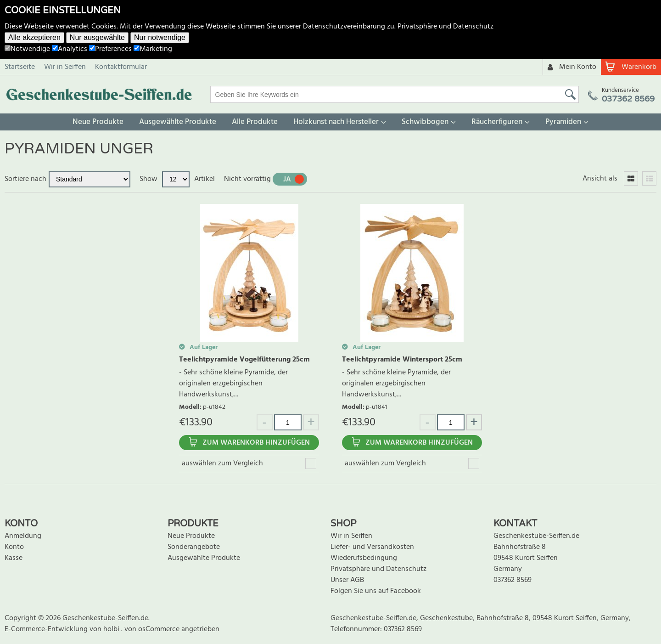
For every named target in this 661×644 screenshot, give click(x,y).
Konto (14, 547)
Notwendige (27, 49)
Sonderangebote (194, 547)
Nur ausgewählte (97, 37)
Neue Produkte (98, 122)
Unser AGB (347, 580)
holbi (112, 629)
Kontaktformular (121, 67)
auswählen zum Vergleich (222, 463)
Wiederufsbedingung (364, 558)
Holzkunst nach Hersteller (336, 122)
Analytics (70, 49)
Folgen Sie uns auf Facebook (376, 591)
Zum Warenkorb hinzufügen (256, 443)
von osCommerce (153, 629)
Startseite (20, 67)
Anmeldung (23, 536)
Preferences (110, 49)
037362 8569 (513, 580)
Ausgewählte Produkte (178, 122)
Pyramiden (563, 122)
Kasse (14, 558)
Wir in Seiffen (65, 67)
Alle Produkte (255, 122)
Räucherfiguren (497, 122)
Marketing (153, 49)
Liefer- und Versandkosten (372, 547)
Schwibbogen (425, 122)
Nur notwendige (160, 37)
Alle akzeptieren (34, 37)
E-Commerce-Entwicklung (47, 629)
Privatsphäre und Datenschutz (445, 27)
